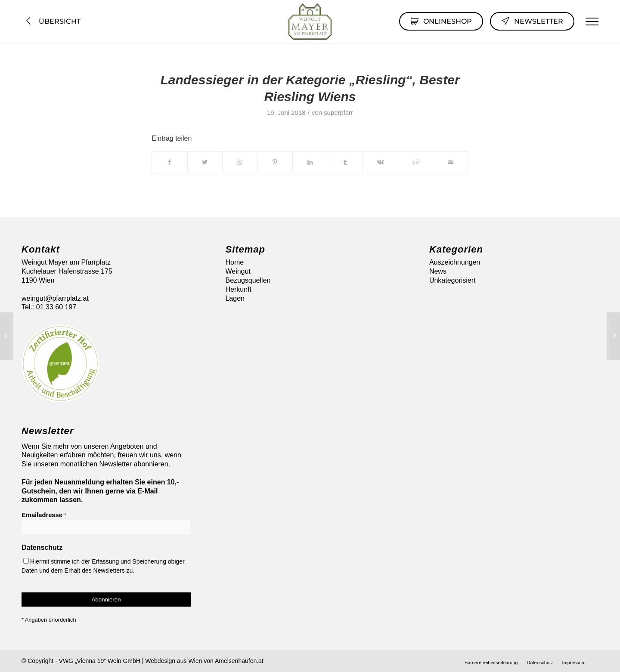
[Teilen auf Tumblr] (346, 162)
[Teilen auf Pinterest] (275, 162)
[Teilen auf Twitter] (205, 162)
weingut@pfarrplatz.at (55, 298)
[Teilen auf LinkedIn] (310, 162)
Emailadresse (44, 515)
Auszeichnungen (455, 262)
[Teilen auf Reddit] (416, 162)
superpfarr (338, 113)
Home (234, 262)
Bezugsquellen (248, 280)
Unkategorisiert (453, 280)
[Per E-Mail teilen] (451, 162)
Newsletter (532, 21)
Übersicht (52, 21)
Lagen (235, 298)
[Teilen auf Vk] (380, 162)
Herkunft (238, 289)
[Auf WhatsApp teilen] (240, 162)
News (438, 271)
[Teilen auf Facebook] (170, 162)
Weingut (238, 271)
